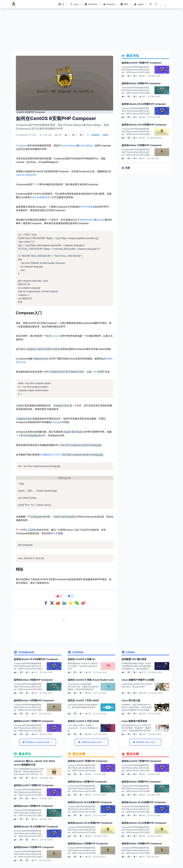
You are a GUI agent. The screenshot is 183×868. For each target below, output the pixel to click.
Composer (22, 145)
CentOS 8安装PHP (26, 175)
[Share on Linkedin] (64, 603)
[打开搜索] (156, 4)
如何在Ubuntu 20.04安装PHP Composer (144, 125)
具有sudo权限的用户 (41, 197)
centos (105, 135)
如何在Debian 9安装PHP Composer (141, 83)
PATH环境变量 (87, 207)
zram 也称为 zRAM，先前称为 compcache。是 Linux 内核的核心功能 (83, 728)
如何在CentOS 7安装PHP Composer (141, 63)
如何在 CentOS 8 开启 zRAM (83, 721)
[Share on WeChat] (77, 603)
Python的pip (86, 145)
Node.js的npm (69, 145)
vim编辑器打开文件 (50, 455)
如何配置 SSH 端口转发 (134, 659)
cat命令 (101, 220)
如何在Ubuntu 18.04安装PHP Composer (144, 104)
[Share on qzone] (71, 603)
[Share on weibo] (83, 603)
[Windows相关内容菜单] (63, 4)
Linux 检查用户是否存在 (134, 721)
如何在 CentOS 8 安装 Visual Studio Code (91, 680)
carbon (56, 336)
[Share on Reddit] (58, 603)
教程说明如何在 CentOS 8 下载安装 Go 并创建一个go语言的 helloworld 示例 (83, 666)
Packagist (57, 422)
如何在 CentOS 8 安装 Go (82, 659)
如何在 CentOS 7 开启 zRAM (83, 700)
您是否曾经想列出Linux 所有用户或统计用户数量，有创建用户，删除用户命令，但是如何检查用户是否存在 (136, 728)
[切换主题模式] (151, 4)
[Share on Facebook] (46, 603)
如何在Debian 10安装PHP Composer (142, 145)
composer (95, 135)
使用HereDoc (87, 220)
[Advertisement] (90, 31)
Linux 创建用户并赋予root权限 (138, 680)
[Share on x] (52, 603)
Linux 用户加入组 (131, 700)
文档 (56, 533)
